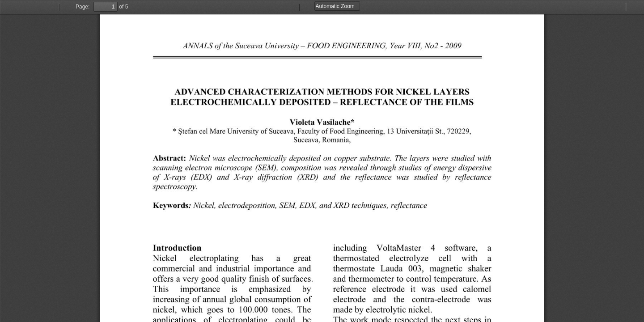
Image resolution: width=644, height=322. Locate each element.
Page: (83, 7)
